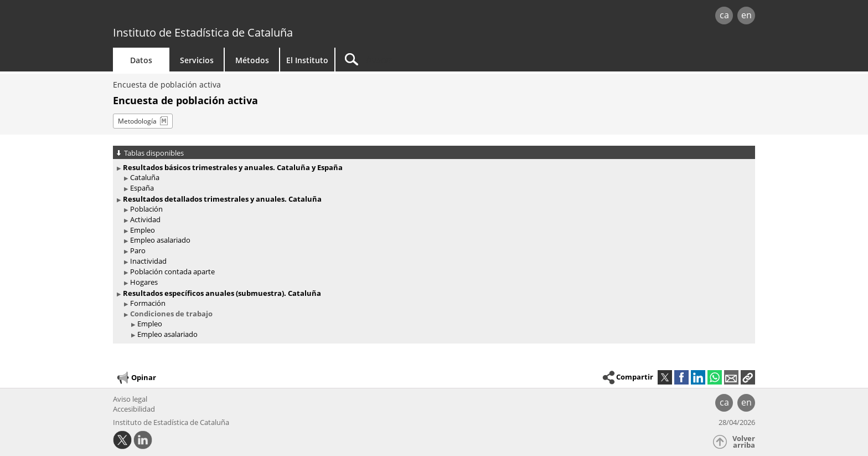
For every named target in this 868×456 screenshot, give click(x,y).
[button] (748, 377)
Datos (141, 60)
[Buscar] (430, 60)
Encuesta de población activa (167, 84)
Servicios (197, 60)
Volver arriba (744, 442)
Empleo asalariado (160, 240)
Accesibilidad (134, 409)
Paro (138, 250)
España (142, 188)
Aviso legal (130, 399)
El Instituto (307, 60)
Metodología (137, 121)
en (746, 15)
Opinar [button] (136, 378)
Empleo (143, 230)
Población (146, 209)
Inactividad (148, 261)
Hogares (144, 282)
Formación (148, 303)
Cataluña (145, 177)
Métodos (252, 60)
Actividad (145, 219)
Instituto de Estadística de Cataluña (203, 32)
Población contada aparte (172, 271)
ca (724, 15)
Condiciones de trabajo (171, 314)
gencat (241, 16)
